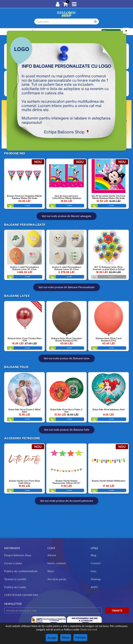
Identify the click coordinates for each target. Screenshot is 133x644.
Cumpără (20, 207)
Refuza (65, 638)
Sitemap (96, 579)
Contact (96, 563)
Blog (93, 555)
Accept (52, 638)
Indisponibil (105, 280)
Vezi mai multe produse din (66, 218)
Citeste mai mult (88, 630)
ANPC (95, 587)
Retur (51, 571)
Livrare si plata (13, 563)
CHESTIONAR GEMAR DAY (21, 595)
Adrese (52, 555)
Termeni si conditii (15, 579)
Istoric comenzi (57, 563)
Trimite (117, 611)
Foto (94, 571)
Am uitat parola (57, 579)
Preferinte (80, 638)
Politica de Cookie (15, 587)
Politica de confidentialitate (21, 571)
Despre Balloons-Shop (18, 555)
